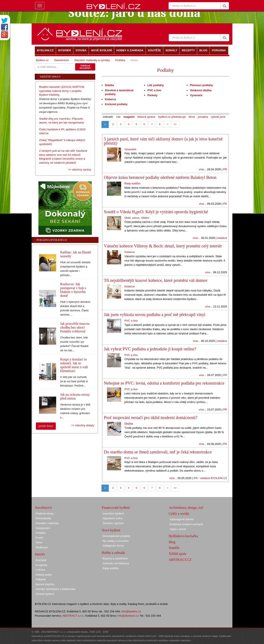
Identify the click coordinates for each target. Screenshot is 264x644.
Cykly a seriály (179, 514)
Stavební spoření (113, 523)
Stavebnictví (61, 60)
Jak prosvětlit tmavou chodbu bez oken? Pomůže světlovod (75, 327)
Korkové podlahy (116, 104)
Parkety (152, 95)
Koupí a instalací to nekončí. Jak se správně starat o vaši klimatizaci (74, 365)
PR (225, 169)
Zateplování (43, 528)
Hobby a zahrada (113, 553)
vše (118, 117)
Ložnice (40, 570)
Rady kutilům (132, 183)
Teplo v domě (178, 529)
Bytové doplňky (45, 584)
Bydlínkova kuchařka (183, 536)
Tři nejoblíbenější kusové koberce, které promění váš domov (156, 280)
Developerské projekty (116, 536)
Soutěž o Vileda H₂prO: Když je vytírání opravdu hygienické (156, 212)
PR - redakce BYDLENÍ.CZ (210, 478)
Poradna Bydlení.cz (52, 240)
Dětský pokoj (44, 575)
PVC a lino (154, 90)
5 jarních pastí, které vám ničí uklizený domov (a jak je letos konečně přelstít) (163, 141)
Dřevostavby (43, 518)
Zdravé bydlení (45, 594)
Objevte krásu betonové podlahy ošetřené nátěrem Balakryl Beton (160, 177)
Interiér (40, 554)
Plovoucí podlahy (201, 85)
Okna (39, 542)
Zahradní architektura (116, 563)
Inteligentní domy (113, 546)
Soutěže (174, 548)
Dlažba (109, 85)
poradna (203, 117)
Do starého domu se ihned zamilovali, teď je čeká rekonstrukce (158, 452)
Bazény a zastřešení (115, 558)
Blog (172, 542)
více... (203, 169)
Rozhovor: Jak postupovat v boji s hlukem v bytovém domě (73, 290)
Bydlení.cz (42, 60)
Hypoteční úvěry (113, 518)
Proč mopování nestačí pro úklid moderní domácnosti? (151, 418)
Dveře (39, 538)
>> (175, 124)
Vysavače (196, 95)
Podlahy (165, 70)
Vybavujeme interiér (182, 519)
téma (192, 117)
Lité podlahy (156, 85)
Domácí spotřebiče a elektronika (56, 589)
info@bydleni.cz (131, 611)
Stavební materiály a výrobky (92, 60)
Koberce (110, 99)
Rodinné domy (45, 514)
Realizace (42, 547)
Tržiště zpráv (178, 554)
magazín (129, 117)
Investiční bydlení (113, 514)
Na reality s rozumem (116, 541)
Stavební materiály (47, 523)
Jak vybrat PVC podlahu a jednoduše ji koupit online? (150, 349)
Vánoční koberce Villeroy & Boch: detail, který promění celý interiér (163, 246)
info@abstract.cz (128, 616)
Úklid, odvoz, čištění (137, 218)
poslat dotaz (46, 426)
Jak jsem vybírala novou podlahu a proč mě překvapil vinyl (155, 315)
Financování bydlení (116, 508)
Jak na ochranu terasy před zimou (75, 396)
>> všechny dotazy (83, 425)
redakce (222, 238)
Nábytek (41, 579)
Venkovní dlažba (201, 90)
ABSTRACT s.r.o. (73, 616)
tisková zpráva (146, 117)
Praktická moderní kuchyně (186, 524)
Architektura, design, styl (186, 508)
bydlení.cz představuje (172, 117)
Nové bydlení (111, 530)
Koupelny (41, 565)
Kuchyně (41, 560)
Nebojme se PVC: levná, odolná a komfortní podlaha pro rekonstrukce (164, 383)
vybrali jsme (218, 117)
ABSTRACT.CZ (180, 560)
